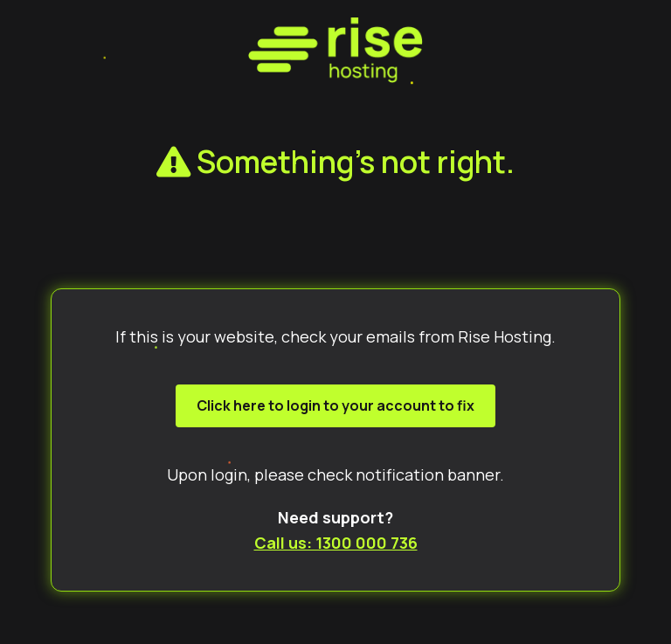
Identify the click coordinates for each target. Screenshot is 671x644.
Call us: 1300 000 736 (336, 543)
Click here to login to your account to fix (335, 405)
